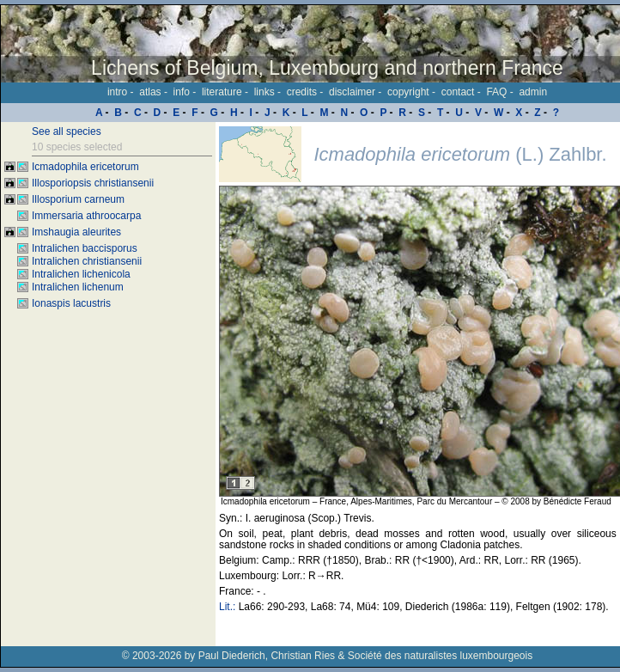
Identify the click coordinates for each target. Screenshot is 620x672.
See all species (67, 131)
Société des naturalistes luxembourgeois (440, 656)
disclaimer (352, 92)
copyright (408, 92)
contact (458, 92)
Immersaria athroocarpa (86, 216)
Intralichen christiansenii (87, 261)
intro (117, 92)
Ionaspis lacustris (71, 303)
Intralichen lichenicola (81, 274)
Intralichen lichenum (78, 287)
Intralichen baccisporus (85, 248)
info (182, 92)
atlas (150, 92)
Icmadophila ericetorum (85, 167)
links (264, 92)
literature (222, 92)
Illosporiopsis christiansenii (93, 183)
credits (302, 92)
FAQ (496, 92)
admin (533, 92)
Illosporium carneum (78, 199)
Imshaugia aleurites (76, 232)
